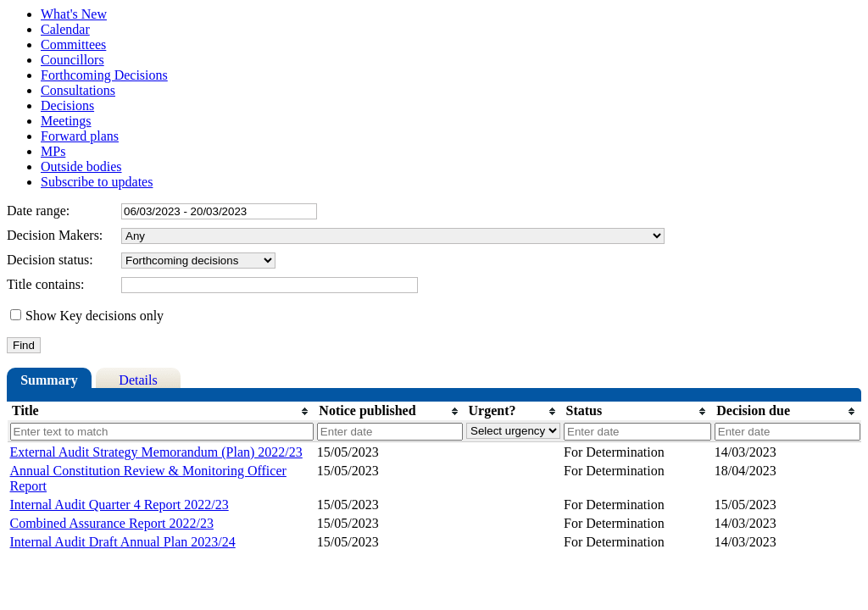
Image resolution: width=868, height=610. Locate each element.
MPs (53, 151)
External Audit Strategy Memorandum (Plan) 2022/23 (156, 452)
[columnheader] (161, 411)
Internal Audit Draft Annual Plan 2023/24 (123, 542)
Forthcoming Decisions (104, 75)
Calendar (65, 29)
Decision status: (50, 260)
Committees (73, 44)
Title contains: (45, 284)
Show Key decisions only (95, 316)
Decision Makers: (55, 235)
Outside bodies (81, 166)
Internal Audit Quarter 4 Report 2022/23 (120, 505)
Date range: (38, 211)
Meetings (66, 121)
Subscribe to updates (97, 182)
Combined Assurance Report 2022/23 (112, 523)
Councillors (72, 60)
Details (138, 380)
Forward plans (80, 136)
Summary (49, 380)
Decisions (67, 105)
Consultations (78, 90)
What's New (74, 14)
